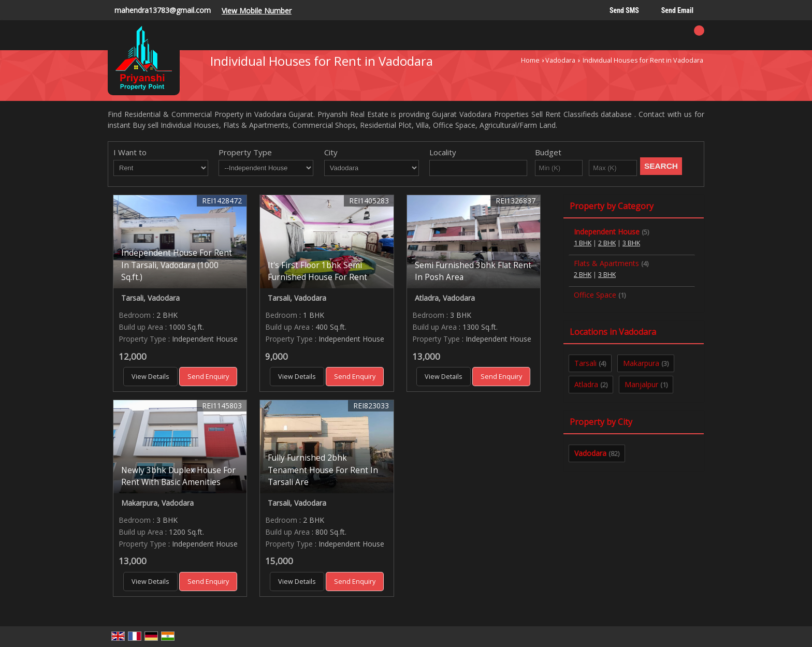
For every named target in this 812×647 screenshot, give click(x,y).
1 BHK (583, 243)
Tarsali (585, 363)
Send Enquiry (208, 377)
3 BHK (631, 243)
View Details (150, 377)
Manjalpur (641, 384)
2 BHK (607, 243)
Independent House (607, 232)
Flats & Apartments (606, 263)
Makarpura (641, 363)
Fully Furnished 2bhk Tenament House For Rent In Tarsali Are (323, 470)
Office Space (595, 295)
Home (530, 60)
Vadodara (560, 60)
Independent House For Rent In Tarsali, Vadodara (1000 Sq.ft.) (177, 265)
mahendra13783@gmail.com (163, 10)
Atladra (586, 384)
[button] (257, 11)
